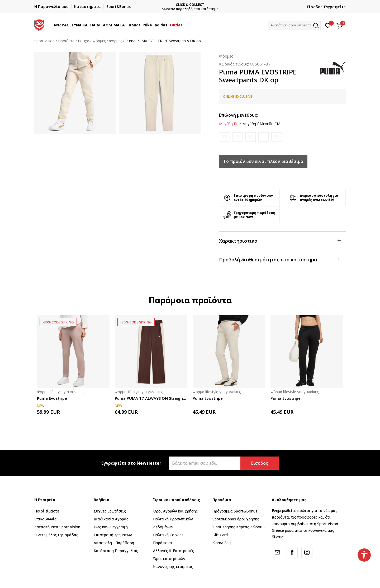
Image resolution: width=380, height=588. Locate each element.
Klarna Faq (222, 543)
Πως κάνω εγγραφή (111, 527)
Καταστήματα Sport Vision (57, 527)
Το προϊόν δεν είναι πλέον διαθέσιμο (263, 161)
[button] (294, 25)
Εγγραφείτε (335, 7)
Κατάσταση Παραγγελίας (116, 551)
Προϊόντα (66, 41)
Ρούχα (84, 41)
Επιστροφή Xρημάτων (113, 535)
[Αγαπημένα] (328, 25)
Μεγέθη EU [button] (229, 124)
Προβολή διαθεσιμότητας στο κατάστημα (280, 259)
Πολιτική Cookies (168, 535)
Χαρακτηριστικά (280, 240)
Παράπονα (163, 543)
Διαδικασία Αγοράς (111, 519)
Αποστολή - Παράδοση (114, 543)
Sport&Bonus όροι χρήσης (236, 519)
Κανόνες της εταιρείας (173, 566)
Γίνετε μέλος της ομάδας (56, 535)
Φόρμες (99, 41)
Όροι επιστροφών (169, 559)
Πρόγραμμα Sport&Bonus (235, 511)
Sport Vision (44, 41)
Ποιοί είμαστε (47, 511)
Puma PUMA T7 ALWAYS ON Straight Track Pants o (151, 398)
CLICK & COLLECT (190, 5)
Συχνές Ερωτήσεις (110, 511)
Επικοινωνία (46, 519)
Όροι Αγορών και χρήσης (175, 511)
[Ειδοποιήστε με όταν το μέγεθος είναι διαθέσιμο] (224, 137)
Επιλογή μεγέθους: (238, 115)
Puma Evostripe (52, 398)
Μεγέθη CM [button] (270, 124)
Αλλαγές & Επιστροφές (174, 551)
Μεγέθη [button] (249, 124)
